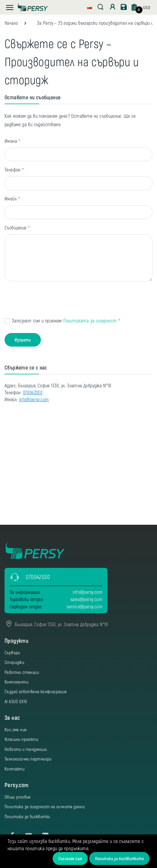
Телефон (13, 170)
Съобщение (16, 227)
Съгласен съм (70, 858)
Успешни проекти (21, 739)
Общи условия (18, 797)
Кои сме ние (16, 729)
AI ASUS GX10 (16, 701)
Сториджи (14, 662)
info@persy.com (34, 399)
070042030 (33, 392)
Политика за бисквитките (119, 858)
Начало (11, 23)
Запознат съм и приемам (64, 320)
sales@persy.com (87, 599)
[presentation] (51, 300)
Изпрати (23, 340)
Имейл (11, 199)
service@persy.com (85, 606)
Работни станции (22, 672)
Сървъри (12, 652)
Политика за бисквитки (27, 816)
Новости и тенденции (26, 749)
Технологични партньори (28, 759)
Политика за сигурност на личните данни (45, 806)
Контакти (15, 769)
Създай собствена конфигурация (36, 691)
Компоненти (16, 682)
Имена (11, 141)
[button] (90, 7)
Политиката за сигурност (90, 320)
